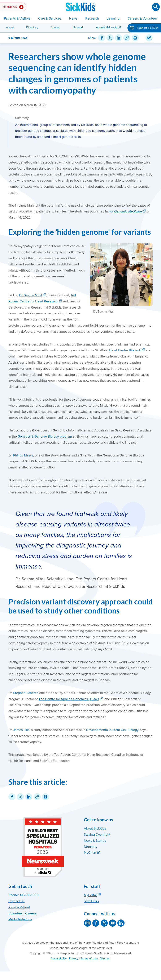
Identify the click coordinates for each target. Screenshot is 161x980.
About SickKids (95, 828)
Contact (55, 27)
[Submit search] (156, 7)
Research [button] (92, 18)
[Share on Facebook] (102, 38)
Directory (32, 27)
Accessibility (59, 958)
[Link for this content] (127, 38)
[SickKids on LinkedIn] (121, 923)
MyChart (90, 853)
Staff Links (91, 901)
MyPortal (90, 895)
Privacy (74, 958)
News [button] (73, 18)
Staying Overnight (97, 835)
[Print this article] (135, 38)
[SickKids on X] (104, 923)
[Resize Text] (149, 38)
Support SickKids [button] (144, 28)
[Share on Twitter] (110, 38)
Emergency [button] (13, 7)
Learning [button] (113, 18)
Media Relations (20, 919)
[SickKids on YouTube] (113, 923)
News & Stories (95, 841)
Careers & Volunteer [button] (142, 18)
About (10, 27)
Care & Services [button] (50, 18)
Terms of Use (89, 958)
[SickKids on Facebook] (96, 923)
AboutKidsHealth (107, 27)
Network (78, 27)
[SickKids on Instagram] (87, 923)
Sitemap (105, 958)
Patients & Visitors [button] (17, 18)
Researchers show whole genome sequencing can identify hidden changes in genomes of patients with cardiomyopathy (77, 73)
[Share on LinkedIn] (118, 38)
